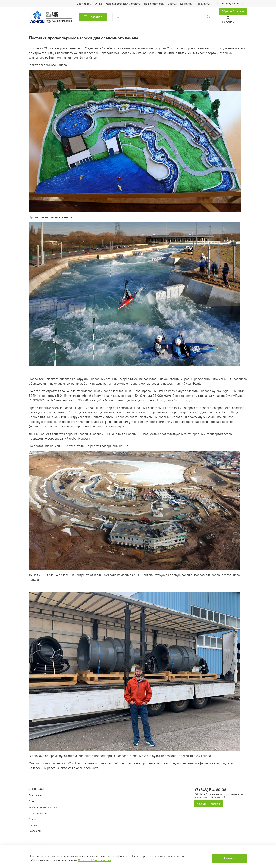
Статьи (172, 4)
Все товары (84, 4)
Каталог (93, 17)
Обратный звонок (233, 11)
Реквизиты (203, 4)
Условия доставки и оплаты (123, 4)
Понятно (229, 858)
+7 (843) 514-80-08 (230, 4)
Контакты (186, 4)
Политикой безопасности (94, 860)
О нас (98, 4)
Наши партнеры (154, 4)
